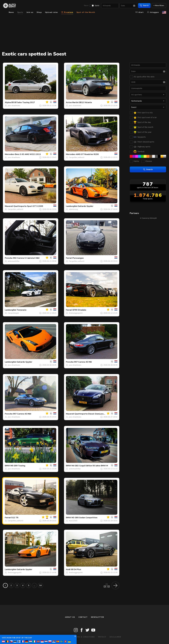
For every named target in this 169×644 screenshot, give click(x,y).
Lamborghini (72, 206)
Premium (67, 12)
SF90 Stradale (79, 310)
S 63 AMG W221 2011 (30, 154)
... (34, 585)
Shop (39, 12)
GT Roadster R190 (90, 154)
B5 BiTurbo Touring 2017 (23, 102)
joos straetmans (14, 106)
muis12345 (73, 521)
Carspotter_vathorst (77, 157)
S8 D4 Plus (76, 569)
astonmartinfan (14, 261)
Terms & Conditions (84, 637)
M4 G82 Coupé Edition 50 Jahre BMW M (90, 466)
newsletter (98, 617)
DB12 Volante (85, 102)
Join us (30, 12)
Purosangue (78, 258)
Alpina (8, 102)
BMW (7, 466)
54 (40, 585)
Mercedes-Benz (12, 154)
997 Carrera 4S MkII (22, 414)
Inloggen (153, 12)
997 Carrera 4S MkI (83, 362)
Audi (68, 569)
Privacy (102, 637)
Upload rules (51, 12)
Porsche (9, 258)
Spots (97, 6)
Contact (83, 617)
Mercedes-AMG (73, 154)
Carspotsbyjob (13, 313)
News (86, 6)
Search (144, 6)
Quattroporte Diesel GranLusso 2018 (92, 414)
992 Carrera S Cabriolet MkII (26, 258)
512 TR (15, 518)
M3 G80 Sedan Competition (84, 518)
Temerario (22, 310)
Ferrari (69, 258)
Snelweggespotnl (76, 313)
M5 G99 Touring (18, 466)
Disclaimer (115, 637)
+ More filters (159, 6)
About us (70, 617)
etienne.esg (73, 209)
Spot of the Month (86, 12)
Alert (140, 12)
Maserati (9, 206)
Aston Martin (72, 102)
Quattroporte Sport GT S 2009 (28, 206)
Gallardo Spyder (86, 206)
